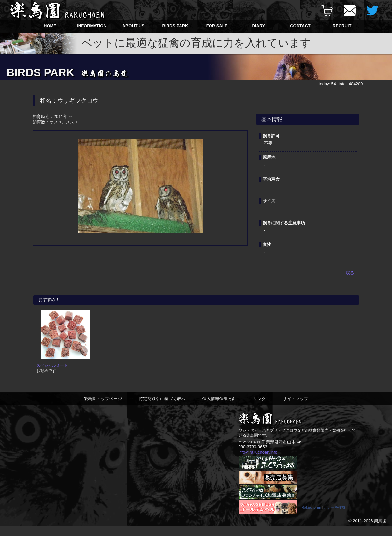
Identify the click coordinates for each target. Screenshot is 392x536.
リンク (260, 408)
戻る (350, 273)
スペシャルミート (52, 375)
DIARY (259, 26)
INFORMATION (92, 26)
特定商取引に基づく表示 (162, 408)
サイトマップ (296, 408)
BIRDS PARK (175, 26)
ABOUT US (134, 26)
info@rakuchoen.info (258, 462)
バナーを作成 (335, 517)
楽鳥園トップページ (103, 408)
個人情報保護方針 (219, 408)
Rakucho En (312, 517)
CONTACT (300, 26)
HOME (50, 26)
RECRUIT (342, 26)
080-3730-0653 (253, 456)
